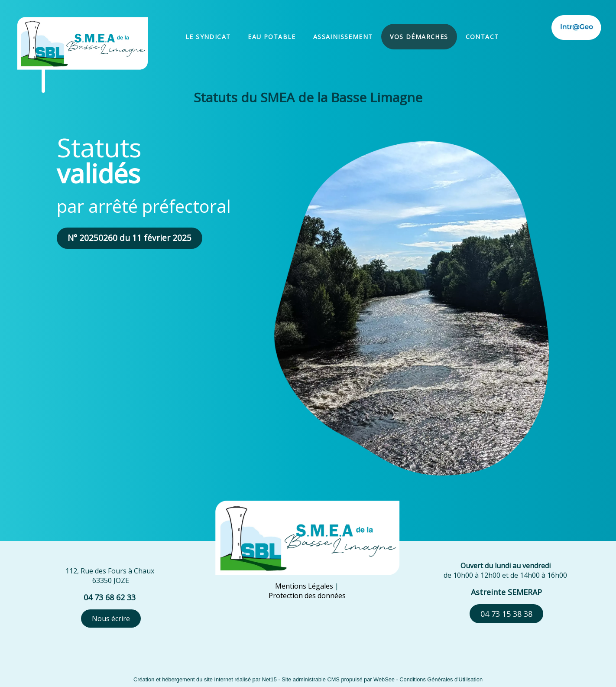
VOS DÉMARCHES (419, 37)
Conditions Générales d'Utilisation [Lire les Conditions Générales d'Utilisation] (441, 679)
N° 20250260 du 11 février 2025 (130, 238)
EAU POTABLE (272, 37)
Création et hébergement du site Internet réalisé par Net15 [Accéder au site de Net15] (205, 679)
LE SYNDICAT (208, 37)
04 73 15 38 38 (506, 614)
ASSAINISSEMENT (343, 37)
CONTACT (482, 37)
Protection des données (307, 596)
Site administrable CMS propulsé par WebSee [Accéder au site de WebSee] (338, 679)
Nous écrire (111, 619)
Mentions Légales (304, 586)
